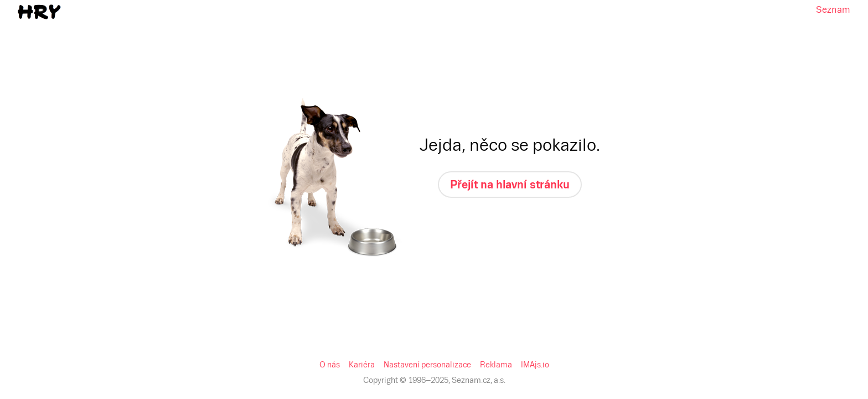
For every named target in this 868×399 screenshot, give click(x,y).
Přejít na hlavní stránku (46, 73)
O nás (15, 92)
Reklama (153, 92)
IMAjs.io (185, 92)
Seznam (19, 9)
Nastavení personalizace (94, 92)
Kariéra (38, 92)
